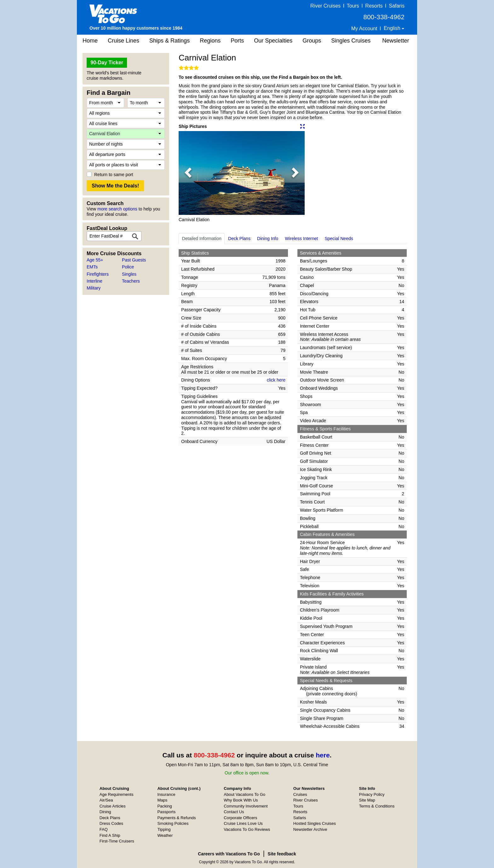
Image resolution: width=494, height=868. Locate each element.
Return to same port (114, 175)
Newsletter (396, 41)
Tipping (164, 829)
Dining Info (268, 239)
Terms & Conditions (377, 806)
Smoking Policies (173, 823)
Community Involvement (246, 806)
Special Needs (339, 239)
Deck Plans (239, 239)
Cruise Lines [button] (123, 41)
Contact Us (234, 812)
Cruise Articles (113, 806)
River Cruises (325, 6)
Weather (165, 835)
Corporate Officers (240, 818)
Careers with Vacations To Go (229, 854)
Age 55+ (95, 260)
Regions (210, 41)
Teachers (131, 281)
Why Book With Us (241, 800)
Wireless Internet (301, 239)
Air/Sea (106, 800)
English (393, 28)
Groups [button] (312, 41)
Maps (162, 800)
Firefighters (98, 274)
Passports (166, 812)
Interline (95, 281)
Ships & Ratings (169, 41)
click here (276, 380)
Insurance (166, 794)
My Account (364, 29)
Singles (129, 274)
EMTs (92, 267)
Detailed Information (202, 239)
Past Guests (134, 260)
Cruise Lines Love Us (243, 823)
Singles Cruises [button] (351, 41)
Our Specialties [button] (273, 41)
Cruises (300, 794)
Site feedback (282, 854)
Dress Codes (111, 823)
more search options (117, 209)
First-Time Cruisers (117, 841)
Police (128, 267)
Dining (105, 812)
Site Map (367, 800)
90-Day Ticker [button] (107, 63)
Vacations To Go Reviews (247, 829)
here (323, 755)
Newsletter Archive (310, 829)
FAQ (104, 829)
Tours (353, 6)
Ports (237, 41)
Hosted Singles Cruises (315, 823)
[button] (188, 173)
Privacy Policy (372, 794)
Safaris (397, 6)
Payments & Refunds (176, 818)
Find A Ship (110, 835)
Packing (164, 806)
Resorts (374, 6)
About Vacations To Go (244, 794)
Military (94, 288)
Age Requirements (117, 794)
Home (90, 41)
